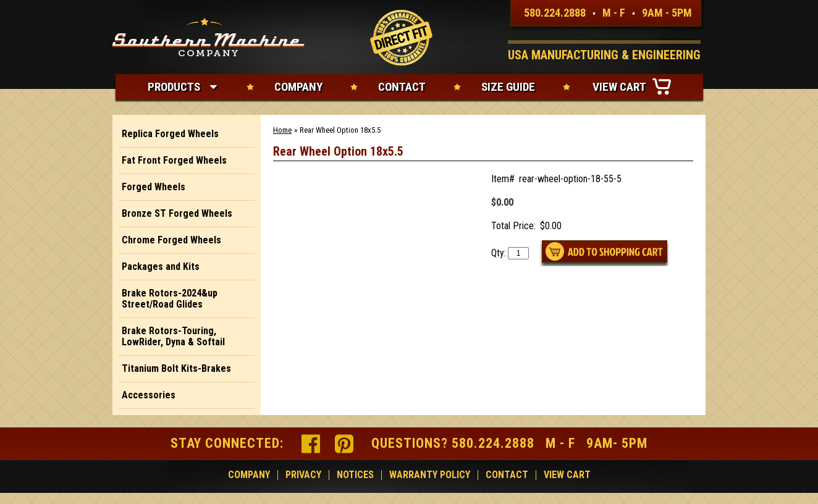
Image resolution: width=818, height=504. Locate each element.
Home (282, 130)
